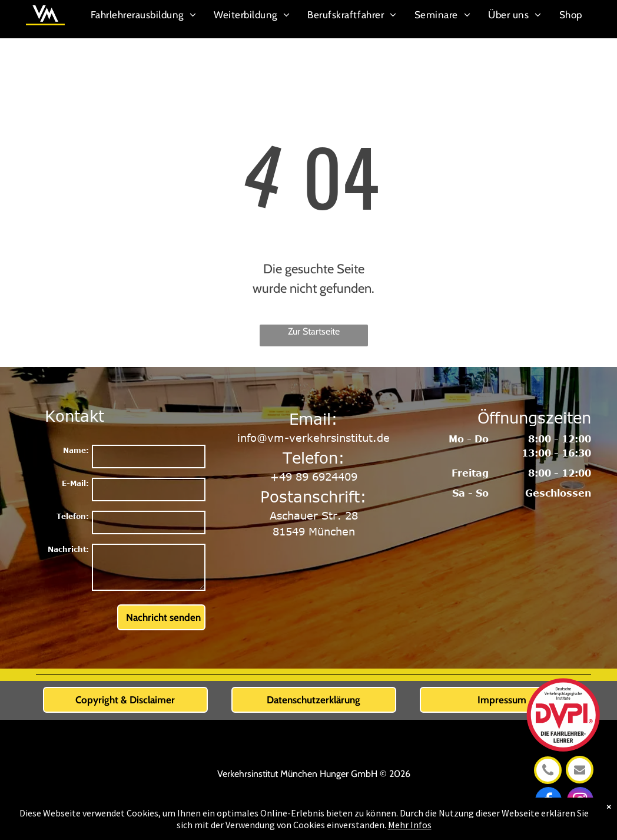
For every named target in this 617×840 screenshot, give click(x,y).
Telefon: (73, 516)
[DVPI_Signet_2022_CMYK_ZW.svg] (563, 758)
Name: (76, 450)
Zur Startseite (314, 331)
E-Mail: (75, 483)
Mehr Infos (410, 825)
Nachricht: (68, 549)
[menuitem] (144, 16)
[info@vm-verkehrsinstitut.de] (580, 778)
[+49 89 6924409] (548, 778)
